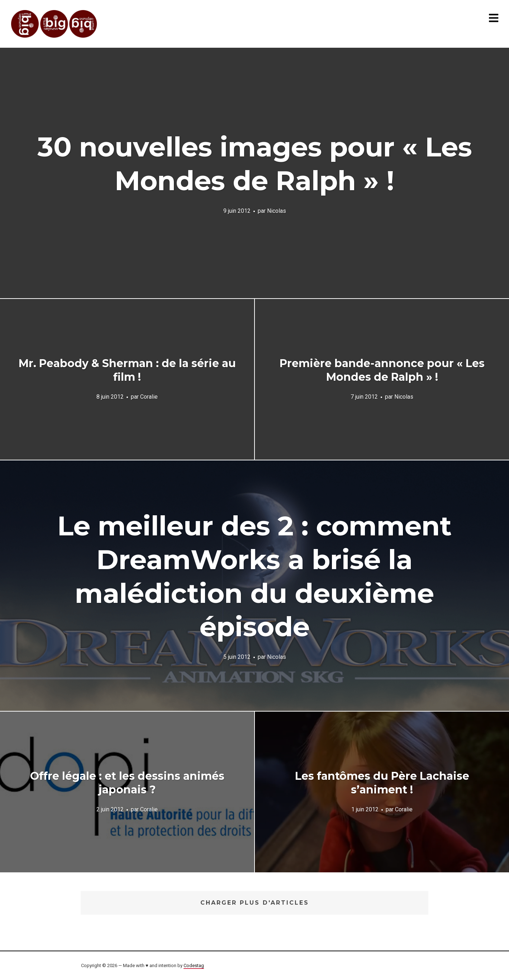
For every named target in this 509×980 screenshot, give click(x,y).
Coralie (149, 397)
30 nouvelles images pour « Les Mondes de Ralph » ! (255, 164)
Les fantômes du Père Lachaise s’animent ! (382, 783)
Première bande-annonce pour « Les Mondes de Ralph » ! (382, 370)
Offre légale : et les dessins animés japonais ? (127, 783)
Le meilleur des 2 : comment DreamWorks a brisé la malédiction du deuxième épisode (255, 576)
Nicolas (277, 210)
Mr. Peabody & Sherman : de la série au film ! (127, 370)
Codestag (194, 965)
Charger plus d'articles (255, 903)
